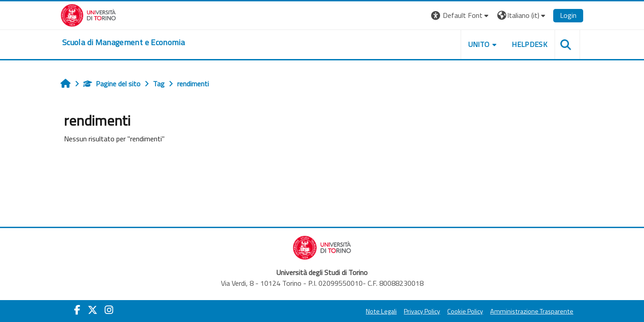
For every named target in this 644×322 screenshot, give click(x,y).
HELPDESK (530, 44)
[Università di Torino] (88, 14)
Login (568, 15)
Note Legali (381, 311)
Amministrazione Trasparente (532, 311)
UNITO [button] (479, 44)
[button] (461, 15)
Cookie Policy (465, 311)
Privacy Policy (422, 311)
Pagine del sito (112, 84)
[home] (123, 42)
